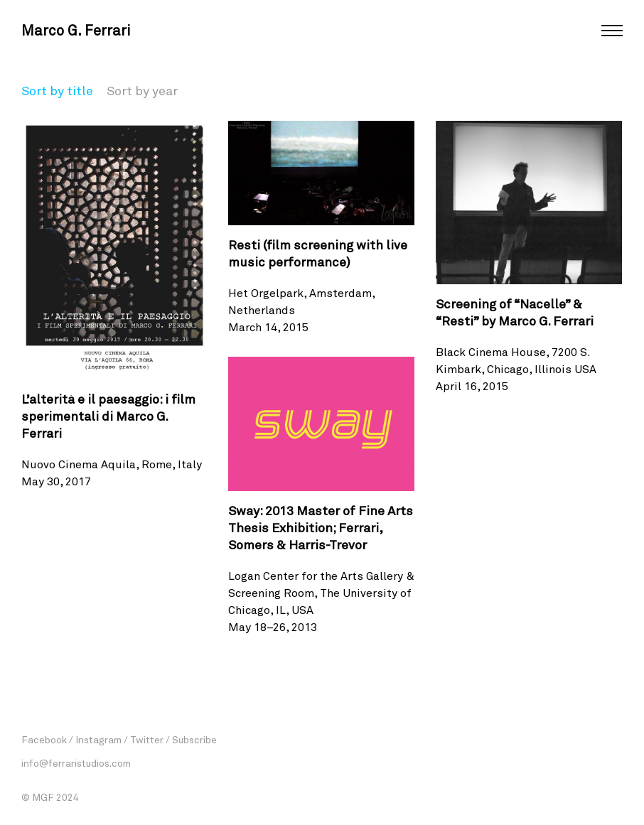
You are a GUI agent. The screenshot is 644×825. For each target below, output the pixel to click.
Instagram (98, 739)
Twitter (147, 739)
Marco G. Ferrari (76, 30)
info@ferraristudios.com (76, 763)
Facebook (44, 739)
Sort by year (142, 90)
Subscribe (194, 739)
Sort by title (57, 90)
